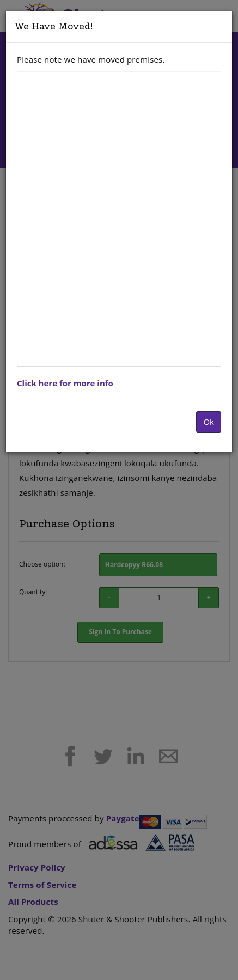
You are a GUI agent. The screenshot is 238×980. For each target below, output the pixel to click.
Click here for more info (65, 383)
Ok (209, 422)
